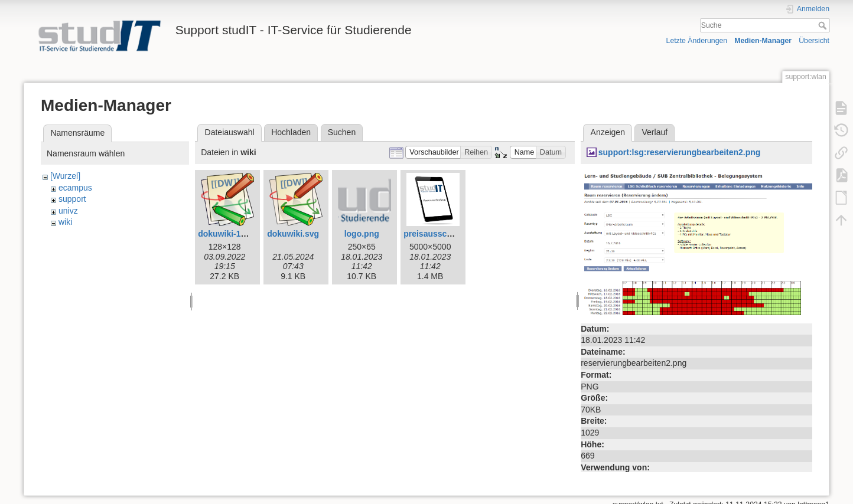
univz (68, 211)
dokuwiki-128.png (232, 234)
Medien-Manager (763, 41)
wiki (65, 222)
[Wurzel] (65, 176)
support (72, 199)
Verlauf (655, 132)
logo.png (362, 234)
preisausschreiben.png (449, 234)
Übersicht (814, 41)
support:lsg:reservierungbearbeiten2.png (680, 152)
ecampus (75, 188)
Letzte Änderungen (697, 41)
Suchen (342, 132)
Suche (824, 25)
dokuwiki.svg (293, 234)
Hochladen (291, 132)
